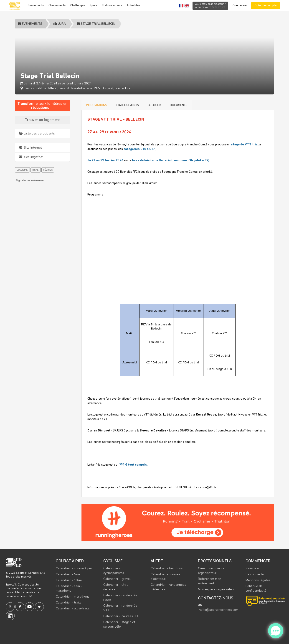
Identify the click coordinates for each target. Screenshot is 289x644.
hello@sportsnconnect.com (218, 608)
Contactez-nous (216, 598)
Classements (57, 6)
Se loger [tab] (154, 105)
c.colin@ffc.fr (31, 157)
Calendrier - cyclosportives (114, 571)
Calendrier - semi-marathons (69, 588)
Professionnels (215, 561)
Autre (157, 561)
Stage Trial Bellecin (96, 24)
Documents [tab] (178, 105)
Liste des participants (37, 133)
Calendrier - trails (68, 602)
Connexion (240, 6)
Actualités (133, 6)
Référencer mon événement (210, 581)
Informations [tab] (96, 105)
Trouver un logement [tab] (42, 120)
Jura (60, 24)
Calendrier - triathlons (167, 568)
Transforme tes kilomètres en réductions (42, 106)
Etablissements (112, 6)
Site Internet (30, 148)
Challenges (78, 6)
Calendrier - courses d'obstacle (165, 577)
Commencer (258, 561)
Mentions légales (258, 580)
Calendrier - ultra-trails (73, 608)
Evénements (36, 6)
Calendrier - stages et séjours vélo (119, 624)
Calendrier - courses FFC (121, 616)
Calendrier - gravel (117, 579)
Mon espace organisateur (216, 589)
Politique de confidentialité (256, 588)
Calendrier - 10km (69, 580)
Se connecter (255, 574)
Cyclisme (113, 561)
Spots (94, 6)
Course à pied (70, 561)
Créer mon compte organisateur (211, 571)
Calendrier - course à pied (75, 568)
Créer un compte (266, 6)
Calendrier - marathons (73, 597)
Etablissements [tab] (127, 105)
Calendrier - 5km (68, 574)
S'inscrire (252, 568)
